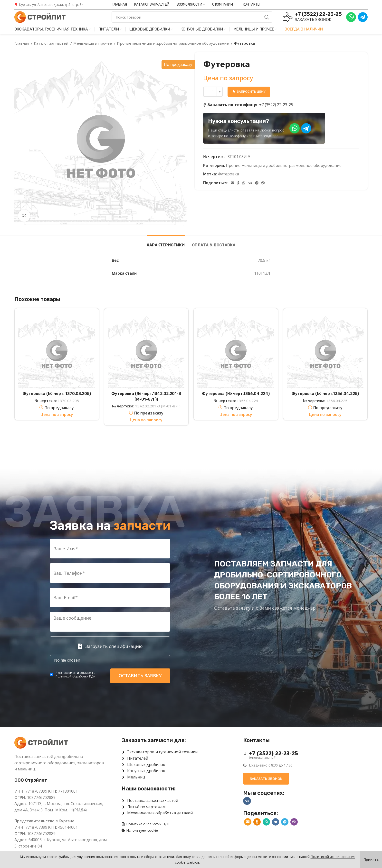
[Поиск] (192, 17)
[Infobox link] (49, 5)
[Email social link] (233, 183)
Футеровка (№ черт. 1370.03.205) (57, 394)
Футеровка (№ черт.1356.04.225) (325, 394)
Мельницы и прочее (93, 43)
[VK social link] (250, 183)
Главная (22, 43)
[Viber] (263, 183)
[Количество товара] (213, 92)
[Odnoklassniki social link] (238, 183)
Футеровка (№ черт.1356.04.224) (236, 394)
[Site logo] (40, 17)
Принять (371, 859)
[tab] (166, 243)
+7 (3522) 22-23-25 (250, 105)
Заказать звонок (313, 20)
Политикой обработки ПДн (75, 676)
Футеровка (228, 174)
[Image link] (41, 742)
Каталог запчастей (52, 43)
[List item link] (301, 753)
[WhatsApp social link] (244, 183)
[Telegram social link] (257, 183)
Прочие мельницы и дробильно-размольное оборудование (173, 43)
